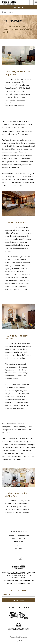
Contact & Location (18, 532)
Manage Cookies (18, 641)
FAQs (19, 545)
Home (4, 12)
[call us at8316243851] (31, 2)
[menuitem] (18, 532)
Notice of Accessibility (18, 535)
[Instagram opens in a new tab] (21, 558)
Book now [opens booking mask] (18, 7)
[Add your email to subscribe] (18, 594)
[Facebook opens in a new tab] (16, 558)
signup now (18, 600)
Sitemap (19, 549)
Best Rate (19, 542)
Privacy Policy (18, 538)
